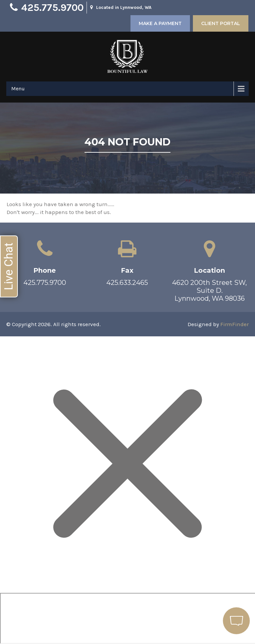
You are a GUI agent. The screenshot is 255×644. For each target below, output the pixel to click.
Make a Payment (160, 23)
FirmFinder (235, 324)
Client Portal (221, 23)
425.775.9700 (52, 8)
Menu (18, 89)
